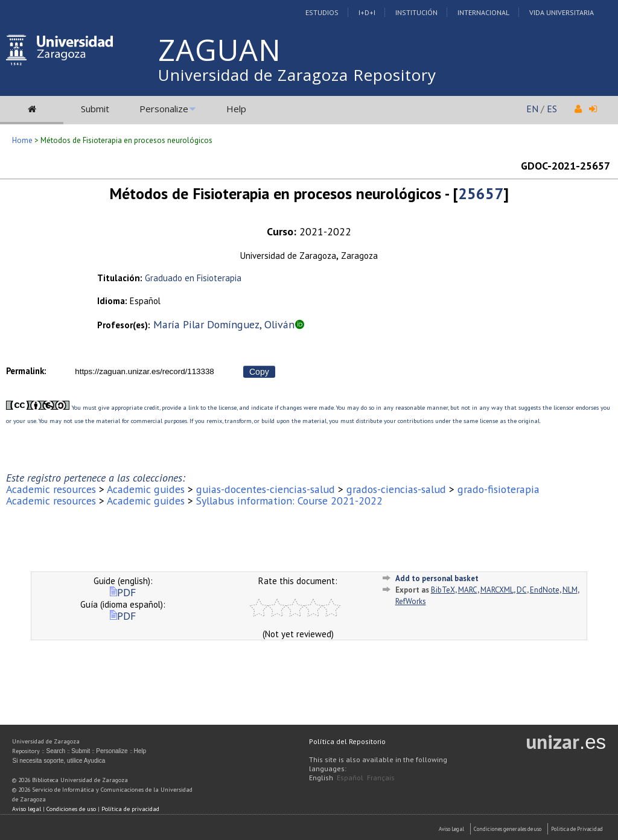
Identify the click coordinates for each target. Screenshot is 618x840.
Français (381, 778)
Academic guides (146, 489)
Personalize (164, 109)
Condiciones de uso (71, 809)
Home (22, 140)
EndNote (545, 590)
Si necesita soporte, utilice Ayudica (59, 761)
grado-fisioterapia (499, 489)
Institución (416, 12)
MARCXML (497, 590)
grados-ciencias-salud (396, 489)
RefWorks (411, 601)
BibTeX (443, 590)
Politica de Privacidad (577, 829)
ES (552, 109)
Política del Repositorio (347, 741)
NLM (570, 590)
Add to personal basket (437, 578)
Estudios (322, 12)
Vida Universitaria (562, 12)
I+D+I (367, 12)
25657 (481, 193)
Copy (259, 372)
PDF (123, 592)
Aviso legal (27, 809)
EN (532, 109)
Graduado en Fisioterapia (193, 278)
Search (56, 751)
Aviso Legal (451, 829)
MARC (468, 590)
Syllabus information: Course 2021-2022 (289, 501)
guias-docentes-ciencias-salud (266, 489)
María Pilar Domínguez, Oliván (224, 324)
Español (350, 778)
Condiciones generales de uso (508, 829)
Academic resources (51, 489)
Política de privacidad (130, 809)
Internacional (483, 12)
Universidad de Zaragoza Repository (297, 75)
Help (236, 109)
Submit (95, 109)
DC (522, 590)
